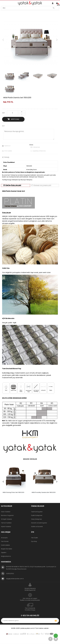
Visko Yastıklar (6, 512)
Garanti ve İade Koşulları (39, 523)
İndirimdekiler (5, 545)
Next (57, 481)
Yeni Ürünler (5, 541)
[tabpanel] (15, 478)
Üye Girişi (34, 541)
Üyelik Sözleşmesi (37, 515)
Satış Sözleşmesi (36, 519)
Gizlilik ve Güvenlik (37, 526)
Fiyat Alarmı (8, 151)
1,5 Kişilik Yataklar (6, 519)
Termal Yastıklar (6, 523)
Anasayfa (4, 538)
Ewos (31, 145)
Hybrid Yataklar (6, 526)
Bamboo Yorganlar (7, 515)
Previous (3, 481)
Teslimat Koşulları (37, 512)
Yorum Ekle (36, 147)
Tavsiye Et (7, 146)
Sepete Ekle (13, 119)
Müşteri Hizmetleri (7, 549)
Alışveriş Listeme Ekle (39, 151)
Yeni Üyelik (34, 538)
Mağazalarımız (6, 556)
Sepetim (4, 552)
